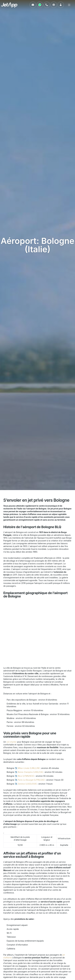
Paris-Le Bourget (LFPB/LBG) (31, 780)
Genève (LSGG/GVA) (27, 784)
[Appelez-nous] (47, 5)
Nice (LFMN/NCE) (26, 776)
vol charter (12, 742)
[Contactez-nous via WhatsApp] (40, 5)
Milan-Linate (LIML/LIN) (29, 768)
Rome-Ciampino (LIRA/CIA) (30, 772)
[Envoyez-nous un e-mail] (33, 5)
